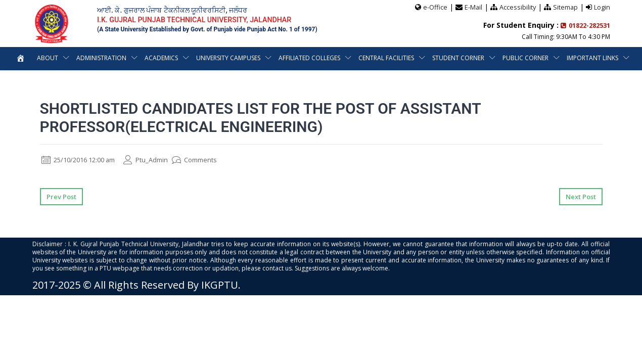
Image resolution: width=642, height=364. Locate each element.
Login (602, 7)
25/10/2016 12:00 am (83, 160)
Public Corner (525, 57)
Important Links (592, 57)
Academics (161, 57)
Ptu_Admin (156, 160)
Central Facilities (386, 57)
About (48, 57)
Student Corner (458, 57)
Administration (101, 57)
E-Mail (472, 7)
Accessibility (517, 7)
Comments (208, 160)
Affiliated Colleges (309, 57)
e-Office (434, 7)
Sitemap (565, 7)
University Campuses (228, 57)
